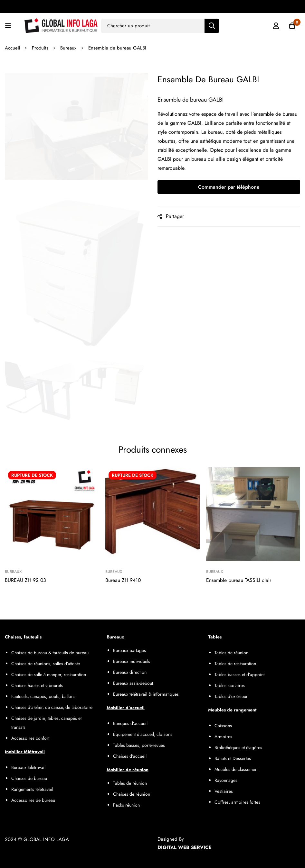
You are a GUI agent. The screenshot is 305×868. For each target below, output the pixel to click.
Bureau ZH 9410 (123, 580)
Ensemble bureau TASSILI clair (239, 580)
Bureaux (69, 48)
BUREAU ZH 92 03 (26, 580)
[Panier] (292, 26)
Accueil (12, 48)
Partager (175, 216)
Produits (40, 48)
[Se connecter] (276, 26)
